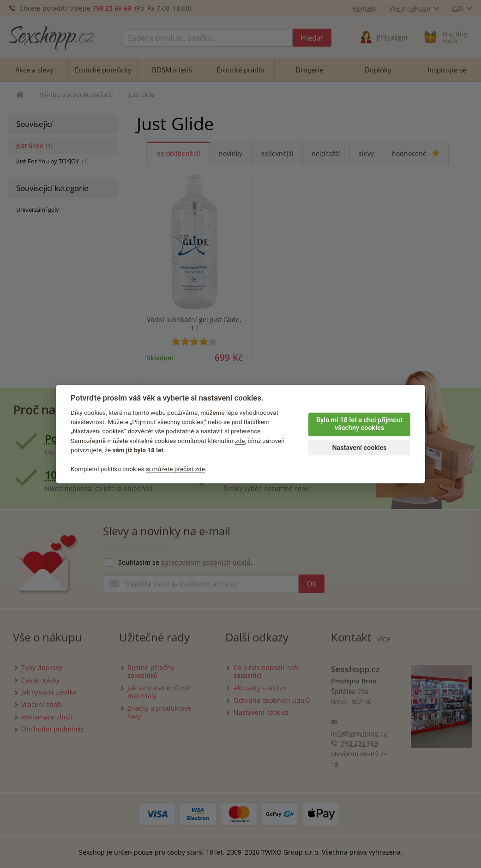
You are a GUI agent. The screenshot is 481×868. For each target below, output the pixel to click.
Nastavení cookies (359, 448)
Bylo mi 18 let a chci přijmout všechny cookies (359, 424)
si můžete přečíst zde (175, 469)
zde (240, 441)
